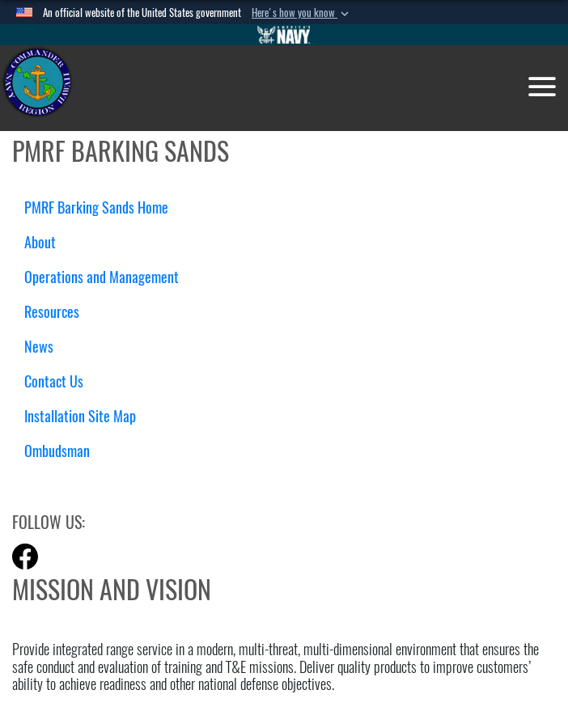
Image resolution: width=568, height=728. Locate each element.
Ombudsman (57, 451)
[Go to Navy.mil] (284, 35)
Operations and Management (108, 277)
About (46, 242)
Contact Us (54, 381)
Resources (58, 312)
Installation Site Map (80, 416)
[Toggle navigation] (542, 87)
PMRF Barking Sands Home (96, 207)
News (39, 347)
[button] (302, 13)
